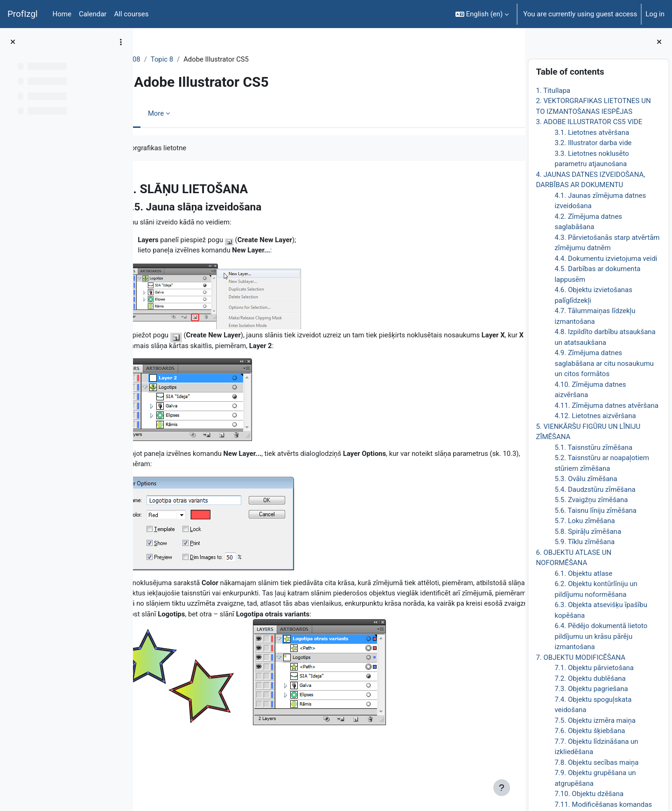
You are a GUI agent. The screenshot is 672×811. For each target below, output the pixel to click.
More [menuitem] (198, 113)
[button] (482, 14)
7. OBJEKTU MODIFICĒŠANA (581, 657)
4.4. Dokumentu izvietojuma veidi (606, 259)
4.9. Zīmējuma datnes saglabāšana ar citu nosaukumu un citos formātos (604, 363)
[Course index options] (121, 42)
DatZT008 (167, 59)
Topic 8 (204, 59)
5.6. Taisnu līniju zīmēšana (595, 510)
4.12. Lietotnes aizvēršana (595, 416)
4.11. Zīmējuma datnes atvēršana (606, 405)
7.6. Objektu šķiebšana (590, 731)
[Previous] (143, 186)
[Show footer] (502, 788)
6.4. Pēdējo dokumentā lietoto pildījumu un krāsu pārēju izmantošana (601, 636)
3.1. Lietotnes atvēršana (592, 133)
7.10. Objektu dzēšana (589, 794)
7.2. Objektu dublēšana (590, 678)
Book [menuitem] (167, 113)
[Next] (514, 186)
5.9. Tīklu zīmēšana (584, 542)
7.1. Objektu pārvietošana (594, 668)
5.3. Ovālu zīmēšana (586, 479)
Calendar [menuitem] (93, 14)
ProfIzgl (23, 14)
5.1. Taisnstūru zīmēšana (593, 447)
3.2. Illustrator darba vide (593, 143)
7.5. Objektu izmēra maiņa (595, 720)
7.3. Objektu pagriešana (591, 689)
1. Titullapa (553, 91)
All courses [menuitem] (131, 14)
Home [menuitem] (62, 14)
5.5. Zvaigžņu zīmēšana (591, 500)
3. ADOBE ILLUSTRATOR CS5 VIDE (589, 122)
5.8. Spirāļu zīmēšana (588, 531)
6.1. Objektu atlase (583, 573)
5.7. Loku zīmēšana (584, 521)
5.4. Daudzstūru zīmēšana (595, 489)
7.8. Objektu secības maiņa (596, 762)
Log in (655, 14)
